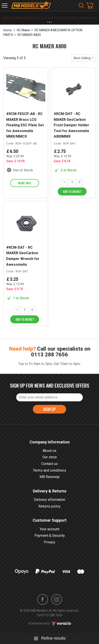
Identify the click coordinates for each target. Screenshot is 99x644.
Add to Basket (72, 191)
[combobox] (84, 58)
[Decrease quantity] (65, 182)
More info (25, 183)
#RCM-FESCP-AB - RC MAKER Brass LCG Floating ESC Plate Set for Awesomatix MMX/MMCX (25, 125)
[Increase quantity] (80, 182)
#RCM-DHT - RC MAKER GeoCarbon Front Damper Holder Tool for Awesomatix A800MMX (71, 125)
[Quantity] (72, 182)
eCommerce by (50, 623)
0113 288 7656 (49, 355)
